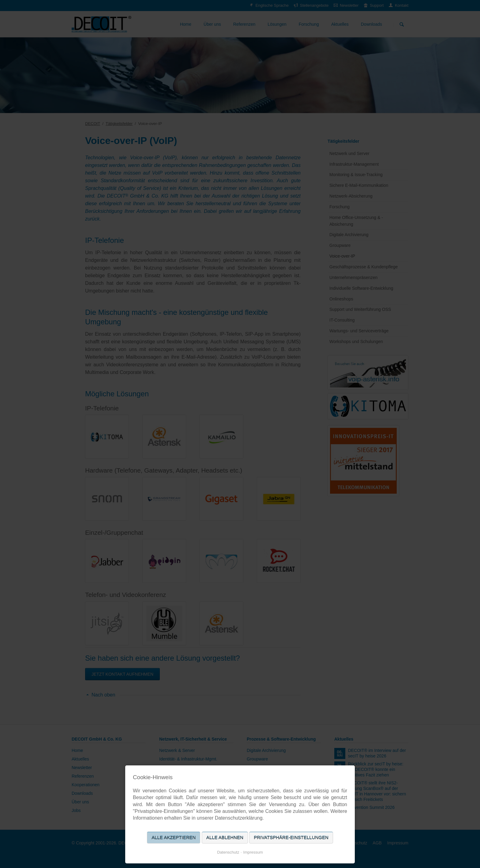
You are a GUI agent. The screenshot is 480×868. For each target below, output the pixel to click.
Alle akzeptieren (174, 838)
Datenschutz (228, 852)
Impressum (253, 852)
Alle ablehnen (225, 838)
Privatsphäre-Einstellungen (291, 838)
